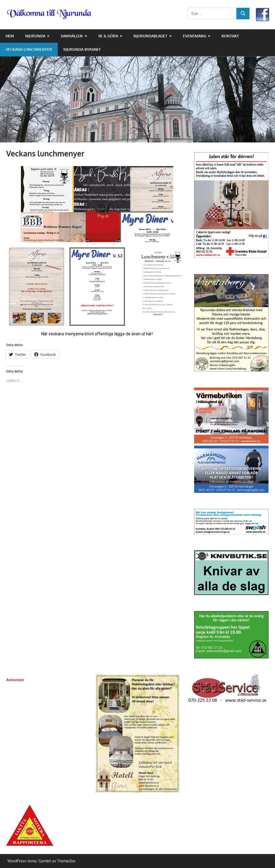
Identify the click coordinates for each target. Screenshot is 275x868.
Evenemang (195, 36)
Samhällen (72, 36)
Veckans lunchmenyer (29, 49)
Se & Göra (108, 36)
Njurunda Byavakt (82, 49)
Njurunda (35, 36)
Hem (10, 36)
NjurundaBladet (150, 36)
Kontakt (230, 36)
